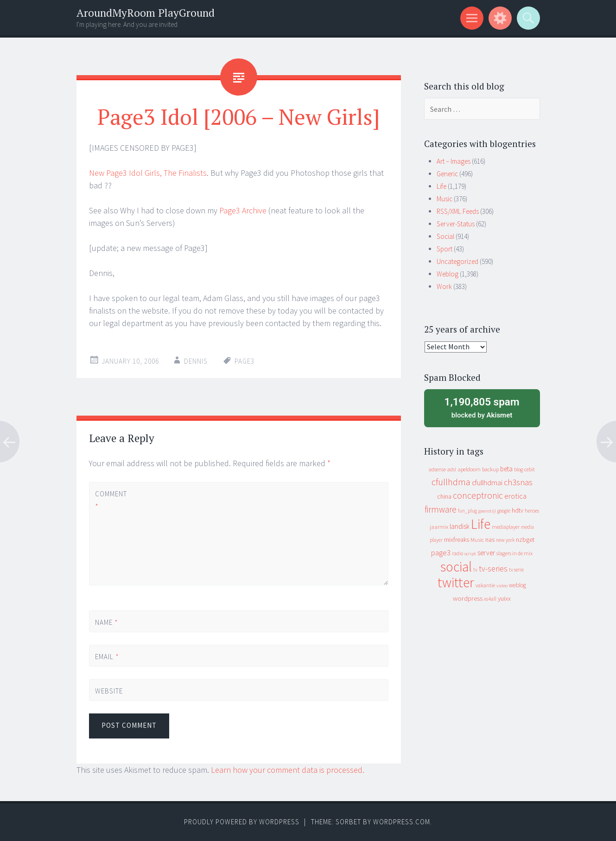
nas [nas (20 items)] (490, 539)
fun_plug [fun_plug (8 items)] (467, 511)
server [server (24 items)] (486, 553)
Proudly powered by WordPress (242, 822)
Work (444, 286)
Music (445, 199)
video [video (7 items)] (502, 586)
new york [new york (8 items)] (505, 540)
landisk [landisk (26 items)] (460, 526)
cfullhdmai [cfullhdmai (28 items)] (487, 483)
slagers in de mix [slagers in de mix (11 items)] (514, 553)
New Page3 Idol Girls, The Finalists (148, 173)
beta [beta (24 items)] (506, 469)
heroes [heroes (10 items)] (532, 510)
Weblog (448, 274)
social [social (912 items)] (456, 567)
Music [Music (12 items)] (477, 540)
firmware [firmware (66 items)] (441, 509)
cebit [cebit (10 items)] (530, 469)
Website (109, 691)
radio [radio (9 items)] (457, 553)
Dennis (196, 361)
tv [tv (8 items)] (475, 570)
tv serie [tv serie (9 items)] (516, 570)
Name (107, 622)
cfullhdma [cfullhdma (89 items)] (451, 482)
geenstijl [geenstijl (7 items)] (487, 511)
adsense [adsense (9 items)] (437, 469)
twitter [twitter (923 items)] (456, 582)
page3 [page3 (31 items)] (441, 552)
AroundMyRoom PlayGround (146, 13)
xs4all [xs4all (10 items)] (490, 599)
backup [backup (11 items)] (490, 469)
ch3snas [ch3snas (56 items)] (518, 482)
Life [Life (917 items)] (481, 524)
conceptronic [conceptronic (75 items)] (478, 495)
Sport (445, 249)
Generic (447, 174)
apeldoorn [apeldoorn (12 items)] (469, 469)
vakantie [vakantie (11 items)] (485, 585)
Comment (111, 500)
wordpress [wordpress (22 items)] (468, 598)
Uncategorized (457, 261)
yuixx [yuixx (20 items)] (504, 598)
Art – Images (454, 161)
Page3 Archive (243, 210)
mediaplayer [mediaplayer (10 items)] (506, 527)
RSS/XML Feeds (458, 211)
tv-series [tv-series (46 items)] (493, 569)
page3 (244, 361)
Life (441, 186)
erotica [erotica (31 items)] (515, 496)
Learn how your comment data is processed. (288, 770)
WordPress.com (402, 822)
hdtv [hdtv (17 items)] (518, 510)
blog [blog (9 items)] (518, 469)
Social (445, 236)
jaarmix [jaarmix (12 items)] (439, 527)
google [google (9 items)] (504, 511)
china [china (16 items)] (444, 497)
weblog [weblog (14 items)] (518, 585)
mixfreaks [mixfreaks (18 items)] (457, 539)
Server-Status (456, 224)
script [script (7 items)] (470, 554)
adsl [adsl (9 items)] (452, 469)
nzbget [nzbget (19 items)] (525, 539)
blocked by (482, 407)
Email (107, 657)
